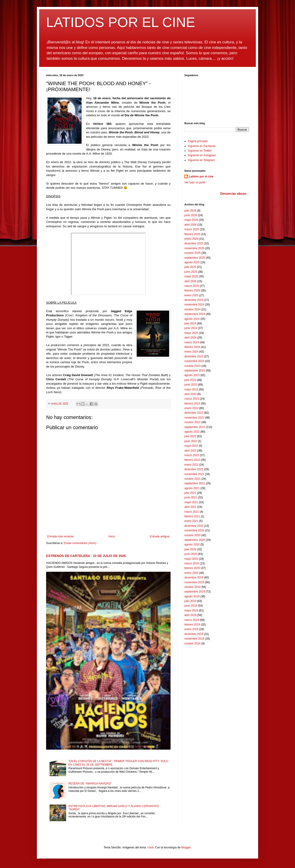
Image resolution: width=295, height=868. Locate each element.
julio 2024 (190, 323)
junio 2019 (191, 606)
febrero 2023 (192, 404)
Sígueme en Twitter (200, 151)
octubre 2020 (192, 535)
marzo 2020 (192, 563)
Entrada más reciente (60, 536)
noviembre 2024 (194, 305)
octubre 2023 (192, 366)
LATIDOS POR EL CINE (121, 22)
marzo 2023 (192, 399)
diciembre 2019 (194, 578)
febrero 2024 (192, 347)
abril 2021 (190, 507)
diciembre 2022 (194, 413)
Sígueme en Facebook (202, 146)
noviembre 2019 (194, 582)
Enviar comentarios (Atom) (80, 543)
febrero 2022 (192, 460)
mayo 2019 (191, 611)
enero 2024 (191, 352)
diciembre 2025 (194, 243)
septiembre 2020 (195, 540)
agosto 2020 (192, 545)
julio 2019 (190, 601)
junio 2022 (191, 441)
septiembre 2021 (195, 483)
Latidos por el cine (201, 177)
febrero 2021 (192, 516)
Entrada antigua (160, 536)
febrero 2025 (192, 290)
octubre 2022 (192, 422)
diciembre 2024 (194, 300)
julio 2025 (190, 267)
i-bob (151, 847)
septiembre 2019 (195, 592)
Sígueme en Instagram (202, 155)
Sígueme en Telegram (201, 160)
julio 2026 (190, 211)
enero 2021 (191, 521)
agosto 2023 (192, 375)
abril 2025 (190, 281)
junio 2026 (191, 215)
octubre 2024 (192, 309)
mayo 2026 (191, 220)
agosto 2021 (192, 488)
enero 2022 (191, 465)
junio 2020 (191, 554)
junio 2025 (191, 272)
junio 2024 (191, 328)
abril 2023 (190, 394)
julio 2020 (190, 549)
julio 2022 (190, 436)
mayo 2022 (191, 446)
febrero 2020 (192, 568)
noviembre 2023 (194, 361)
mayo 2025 (191, 276)
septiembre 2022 (195, 427)
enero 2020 (191, 573)
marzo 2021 (192, 512)
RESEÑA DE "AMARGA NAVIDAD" (90, 784)
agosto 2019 (192, 596)
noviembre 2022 (194, 418)
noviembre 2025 (194, 248)
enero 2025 (191, 295)
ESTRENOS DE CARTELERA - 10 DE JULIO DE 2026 (86, 556)
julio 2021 (190, 493)
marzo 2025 (192, 286)
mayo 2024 (191, 333)
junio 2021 (191, 497)
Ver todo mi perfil (195, 183)
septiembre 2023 (195, 371)
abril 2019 (190, 615)
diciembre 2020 (194, 526)
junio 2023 (191, 385)
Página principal (198, 141)
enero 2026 (191, 239)
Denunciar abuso (233, 194)
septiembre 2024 (195, 314)
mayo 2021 (191, 502)
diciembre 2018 (194, 634)
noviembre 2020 (194, 530)
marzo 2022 (192, 455)
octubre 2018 (192, 644)
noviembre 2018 (194, 639)
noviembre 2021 (194, 474)
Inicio (112, 536)
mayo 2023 (191, 389)
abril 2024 (190, 338)
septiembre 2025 (195, 258)
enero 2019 (191, 629)
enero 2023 (191, 408)
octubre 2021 (192, 479)
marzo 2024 (192, 342)
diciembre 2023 (194, 356)
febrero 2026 (192, 234)
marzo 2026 (192, 229)
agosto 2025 (192, 262)
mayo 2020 (191, 559)
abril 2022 (190, 451)
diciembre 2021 (194, 469)
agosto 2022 (192, 432)
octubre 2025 (192, 253)
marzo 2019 (192, 620)
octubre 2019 (192, 587)
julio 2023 (190, 380)
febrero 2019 (192, 625)
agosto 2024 (192, 319)
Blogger (186, 847)
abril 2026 (190, 225)
